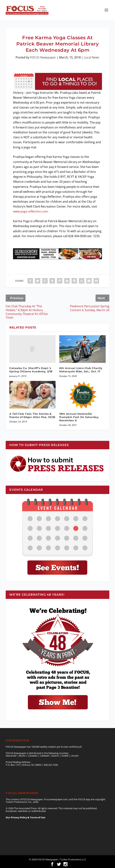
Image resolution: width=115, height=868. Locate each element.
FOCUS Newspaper (43, 57)
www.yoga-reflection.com (30, 211)
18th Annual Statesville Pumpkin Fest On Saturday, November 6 (79, 417)
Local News (92, 57)
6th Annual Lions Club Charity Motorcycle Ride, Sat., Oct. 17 (81, 370)
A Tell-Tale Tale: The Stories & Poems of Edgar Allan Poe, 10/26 (32, 415)
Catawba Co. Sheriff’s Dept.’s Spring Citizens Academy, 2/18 (31, 370)
